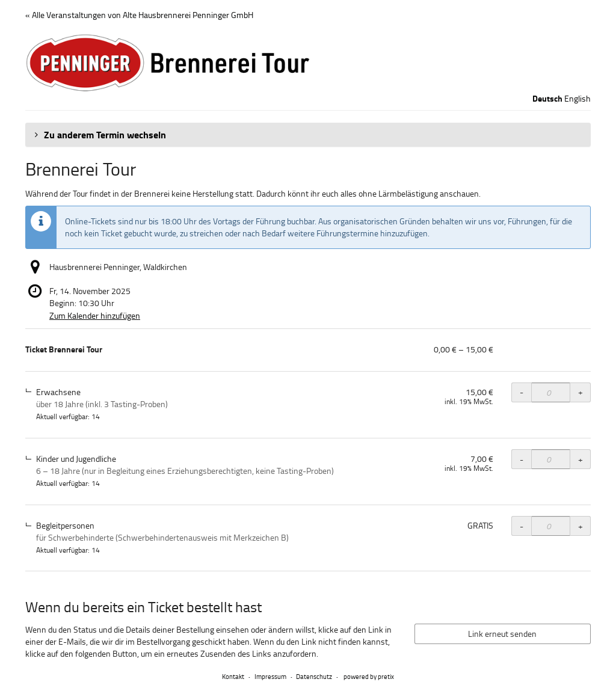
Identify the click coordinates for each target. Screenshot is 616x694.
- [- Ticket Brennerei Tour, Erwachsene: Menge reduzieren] (522, 392)
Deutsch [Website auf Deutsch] (547, 99)
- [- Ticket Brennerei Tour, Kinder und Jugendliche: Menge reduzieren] (522, 459)
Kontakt (233, 676)
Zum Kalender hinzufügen (95, 315)
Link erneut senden (502, 634)
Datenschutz (314, 676)
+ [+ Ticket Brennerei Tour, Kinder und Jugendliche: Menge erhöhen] (581, 459)
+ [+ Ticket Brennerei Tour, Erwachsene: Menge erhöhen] (581, 392)
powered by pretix (369, 676)
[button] (308, 135)
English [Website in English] (577, 98)
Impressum (270, 676)
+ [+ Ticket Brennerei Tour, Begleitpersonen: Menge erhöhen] (581, 526)
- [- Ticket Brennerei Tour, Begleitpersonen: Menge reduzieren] (522, 526)
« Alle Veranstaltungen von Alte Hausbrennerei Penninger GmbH (139, 15)
